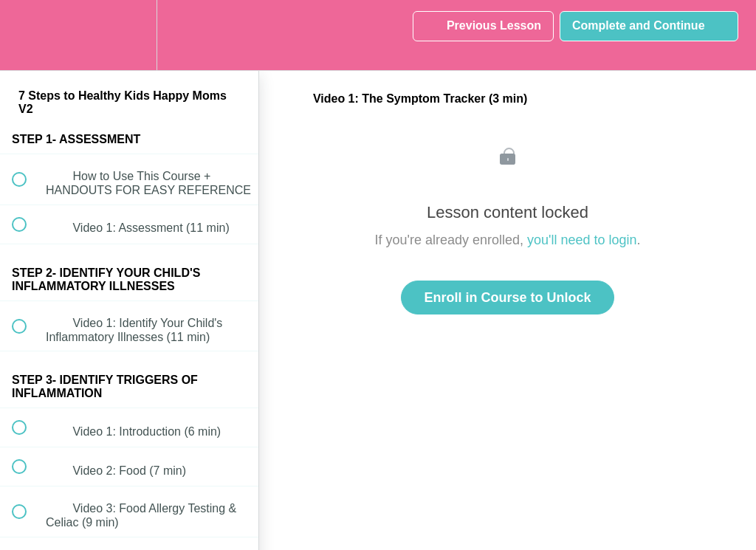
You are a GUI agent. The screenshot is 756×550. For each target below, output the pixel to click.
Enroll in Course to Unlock (507, 298)
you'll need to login (582, 240)
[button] (27, 35)
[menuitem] (129, 35)
